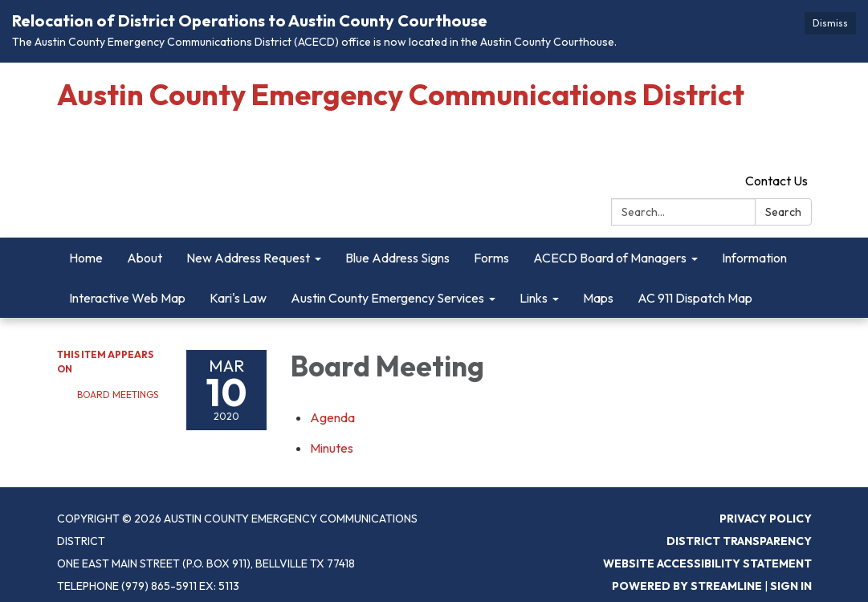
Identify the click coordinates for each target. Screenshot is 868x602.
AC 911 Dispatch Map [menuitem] (695, 298)
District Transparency (739, 541)
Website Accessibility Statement (707, 563)
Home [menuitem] (86, 258)
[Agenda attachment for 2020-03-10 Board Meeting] (332, 417)
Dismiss (830, 23)
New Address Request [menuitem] (248, 258)
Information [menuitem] (754, 258)
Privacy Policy (766, 519)
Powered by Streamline (687, 586)
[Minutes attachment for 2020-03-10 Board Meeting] (332, 448)
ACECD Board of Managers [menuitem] (610, 258)
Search (783, 212)
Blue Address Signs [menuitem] (397, 258)
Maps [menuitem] (598, 298)
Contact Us (776, 181)
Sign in (791, 586)
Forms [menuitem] (491, 258)
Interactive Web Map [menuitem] (127, 298)
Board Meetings (118, 395)
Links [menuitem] (534, 298)
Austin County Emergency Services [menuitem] (387, 298)
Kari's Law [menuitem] (238, 298)
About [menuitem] (145, 258)
